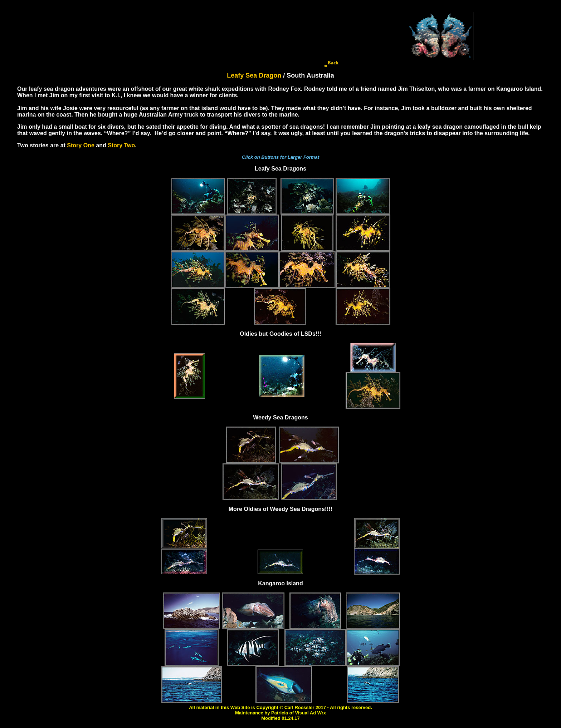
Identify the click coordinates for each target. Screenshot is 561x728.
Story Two (121, 145)
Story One (81, 145)
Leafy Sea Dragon (254, 75)
